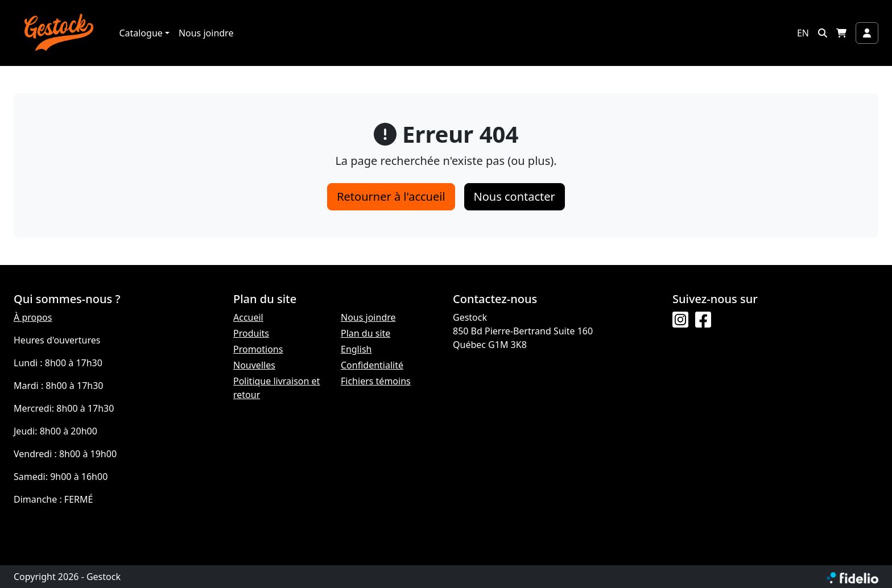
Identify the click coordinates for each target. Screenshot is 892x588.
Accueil (248, 317)
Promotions (258, 349)
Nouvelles (254, 365)
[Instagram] (680, 320)
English (356, 349)
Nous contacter (515, 196)
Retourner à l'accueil (391, 196)
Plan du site (366, 333)
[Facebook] (703, 320)
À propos (33, 317)
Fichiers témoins (376, 381)
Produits (251, 333)
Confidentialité (372, 365)
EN (803, 33)
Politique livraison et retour (276, 388)
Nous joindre (206, 33)
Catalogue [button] (141, 33)
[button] (823, 33)
